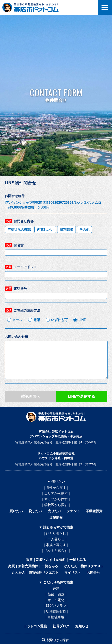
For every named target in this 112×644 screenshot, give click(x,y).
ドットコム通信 (35, 626)
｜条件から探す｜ (56, 488)
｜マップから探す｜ (56, 499)
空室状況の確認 (19, 230)
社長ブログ (61, 626)
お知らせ (82, 626)
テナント (73, 511)
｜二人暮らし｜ (56, 539)
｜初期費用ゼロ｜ (56, 611)
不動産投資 (94, 511)
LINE (82, 320)
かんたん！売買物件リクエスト (35, 572)
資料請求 (66, 230)
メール (17, 320)
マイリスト (73, 572)
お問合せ (93, 572)
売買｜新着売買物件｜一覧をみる (33, 566)
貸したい (35, 511)
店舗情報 (56, 517)
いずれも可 (59, 320)
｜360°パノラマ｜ (56, 606)
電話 (37, 320)
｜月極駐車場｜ (56, 617)
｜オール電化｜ (56, 600)
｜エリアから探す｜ (56, 493)
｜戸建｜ (56, 588)
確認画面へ (31, 396)
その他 (84, 230)
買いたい (16, 511)
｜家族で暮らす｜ (56, 545)
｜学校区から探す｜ (56, 505)
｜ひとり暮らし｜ (56, 533)
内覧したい (45, 230)
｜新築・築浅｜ (56, 594)
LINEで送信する (82, 396)
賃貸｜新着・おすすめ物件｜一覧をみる (56, 560)
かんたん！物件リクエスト (84, 566)
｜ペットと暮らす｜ (56, 551)
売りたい (54, 511)
